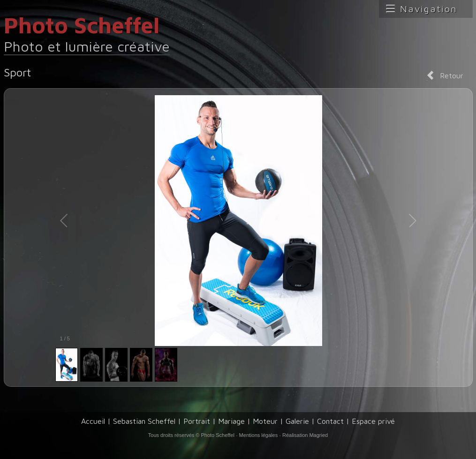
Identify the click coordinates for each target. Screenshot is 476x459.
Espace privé (373, 421)
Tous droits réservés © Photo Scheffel (191, 435)
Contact (330, 421)
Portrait (197, 421)
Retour (452, 75)
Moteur (265, 421)
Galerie (297, 421)
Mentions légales (259, 435)
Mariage (231, 421)
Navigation (429, 9)
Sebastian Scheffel (144, 421)
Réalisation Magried (305, 435)
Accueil (93, 421)
